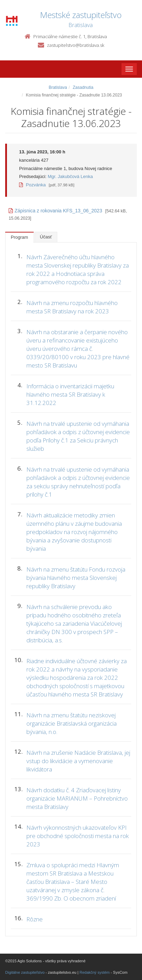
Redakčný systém (95, 972)
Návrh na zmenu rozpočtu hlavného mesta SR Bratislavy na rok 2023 (72, 307)
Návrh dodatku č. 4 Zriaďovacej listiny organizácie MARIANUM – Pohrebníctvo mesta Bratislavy (77, 798)
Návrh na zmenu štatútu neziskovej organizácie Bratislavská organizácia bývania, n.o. (72, 723)
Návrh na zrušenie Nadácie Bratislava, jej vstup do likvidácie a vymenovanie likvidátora (78, 761)
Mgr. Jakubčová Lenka (70, 176)
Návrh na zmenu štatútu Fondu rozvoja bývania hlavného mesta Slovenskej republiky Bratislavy (76, 578)
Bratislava (58, 87)
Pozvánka (32, 185)
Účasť (46, 237)
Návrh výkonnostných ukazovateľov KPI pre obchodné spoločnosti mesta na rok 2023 (78, 836)
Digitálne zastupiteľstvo (25, 972)
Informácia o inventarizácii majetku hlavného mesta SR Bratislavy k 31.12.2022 (70, 394)
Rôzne (35, 919)
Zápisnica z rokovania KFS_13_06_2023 (55, 211)
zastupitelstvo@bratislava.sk (76, 45)
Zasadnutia (83, 87)
